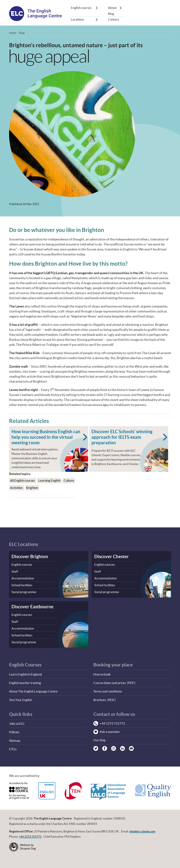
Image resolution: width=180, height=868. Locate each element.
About (113, 8)
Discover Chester (112, 558)
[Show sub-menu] (97, 8)
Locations (78, 20)
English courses (82, 8)
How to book (103, 676)
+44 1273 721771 (30, 838)
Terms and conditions (109, 693)
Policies (15, 734)
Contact (114, 20)
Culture (16, 489)
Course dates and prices (110, 684)
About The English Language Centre (35, 693)
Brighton (48, 489)
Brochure (100, 701)
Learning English (52, 482)
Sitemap (15, 742)
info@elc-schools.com (143, 833)
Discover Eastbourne (33, 608)
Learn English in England (27, 676)
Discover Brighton (30, 558)
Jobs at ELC (17, 725)
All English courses (23, 482)
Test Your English (21, 701)
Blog (112, 14)
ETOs (13, 751)
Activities (31, 489)
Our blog (100, 742)
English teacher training (26, 684)
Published (24, 205)
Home (13, 34)
